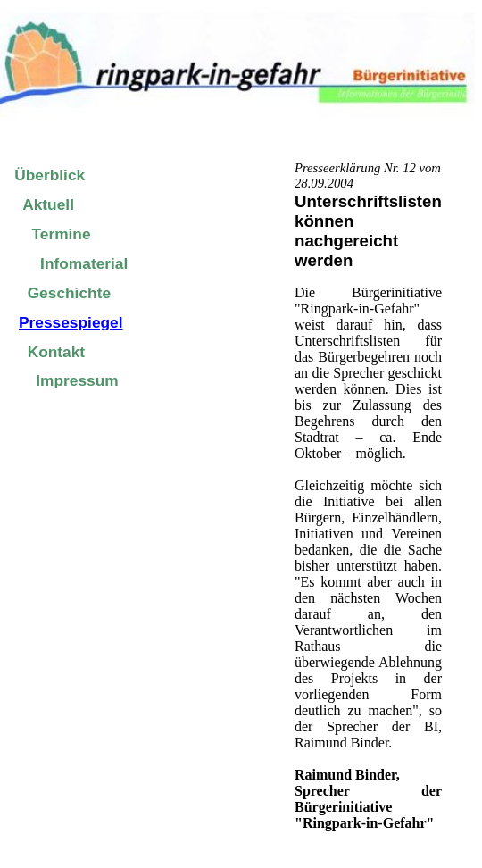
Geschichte (69, 293)
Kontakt (57, 352)
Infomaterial (84, 263)
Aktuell (48, 204)
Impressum (77, 380)
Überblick (50, 175)
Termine (61, 234)
